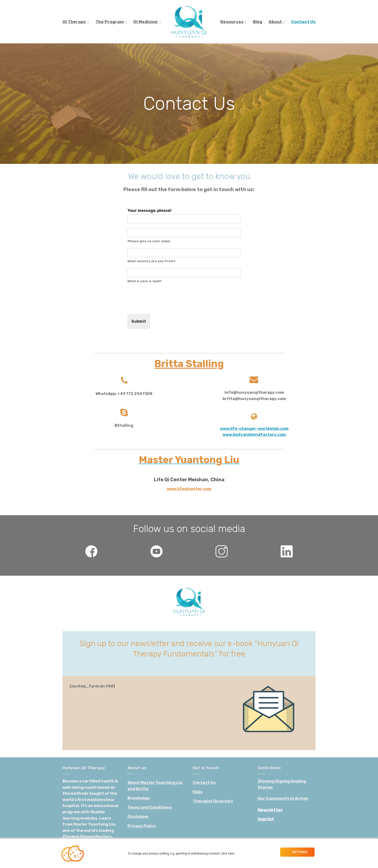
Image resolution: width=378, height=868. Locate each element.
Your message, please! (149, 210)
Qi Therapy (76, 22)
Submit (139, 321)
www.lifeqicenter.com (189, 489)
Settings (299, 852)
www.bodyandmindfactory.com (254, 435)
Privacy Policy (142, 826)
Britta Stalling (189, 364)
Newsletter (270, 810)
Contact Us (303, 22)
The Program (111, 22)
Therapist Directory (213, 801)
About (277, 22)
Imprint (266, 819)
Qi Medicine (147, 22)
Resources (233, 22)
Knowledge (138, 798)
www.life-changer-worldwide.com (254, 429)
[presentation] (164, 306)
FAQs (198, 792)
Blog (258, 22)
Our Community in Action (283, 798)
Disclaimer (138, 817)
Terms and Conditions (150, 807)
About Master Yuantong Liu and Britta (155, 786)
